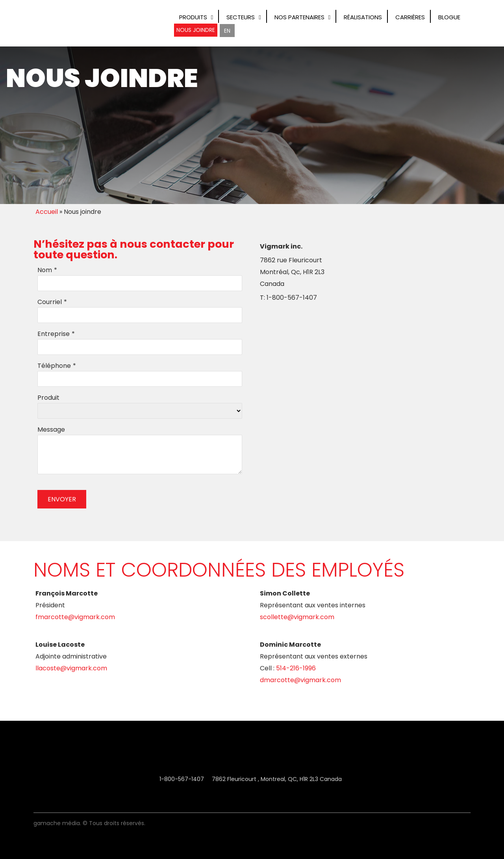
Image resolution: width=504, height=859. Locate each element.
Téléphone (54, 366)
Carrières (410, 17)
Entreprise (54, 334)
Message (51, 429)
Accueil (47, 212)
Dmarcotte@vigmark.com (300, 680)
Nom (45, 270)
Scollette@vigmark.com (297, 617)
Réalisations (363, 17)
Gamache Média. (57, 823)
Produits (193, 17)
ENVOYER (62, 499)
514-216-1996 (296, 668)
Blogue (449, 17)
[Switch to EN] (227, 31)
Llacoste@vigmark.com (71, 668)
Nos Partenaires (299, 17)
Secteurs (241, 17)
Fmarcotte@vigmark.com (75, 617)
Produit (48, 398)
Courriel (50, 302)
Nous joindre (196, 30)
